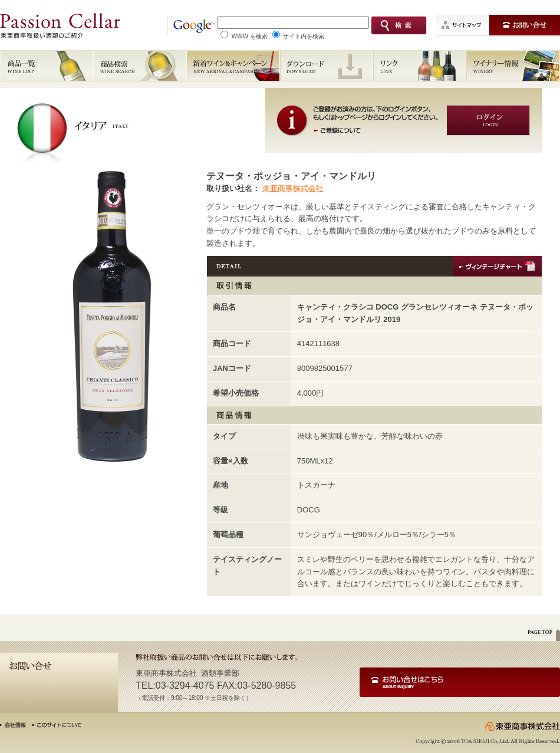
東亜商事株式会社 (293, 188)
